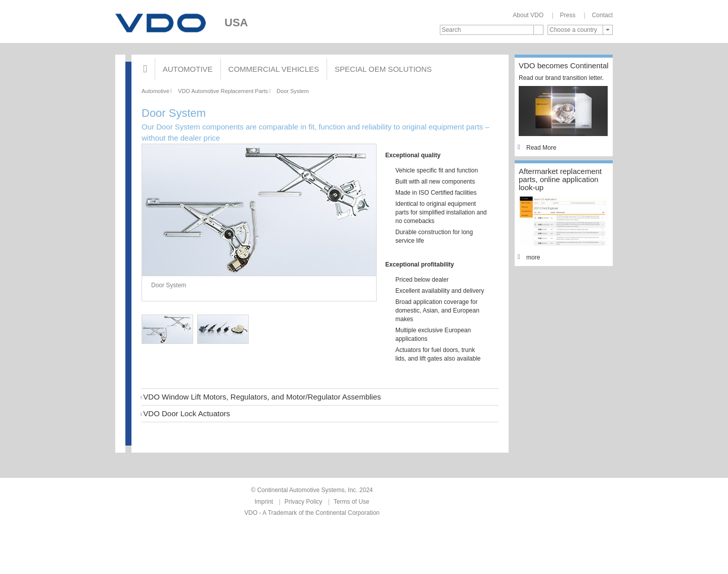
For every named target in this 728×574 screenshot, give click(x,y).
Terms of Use (352, 502)
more (529, 257)
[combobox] (580, 30)
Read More (537, 147)
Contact (602, 15)
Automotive (188, 69)
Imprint (264, 502)
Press (567, 15)
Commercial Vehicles (274, 69)
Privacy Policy (304, 502)
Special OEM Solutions (383, 69)
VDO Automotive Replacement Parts (223, 91)
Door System (293, 91)
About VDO (528, 15)
